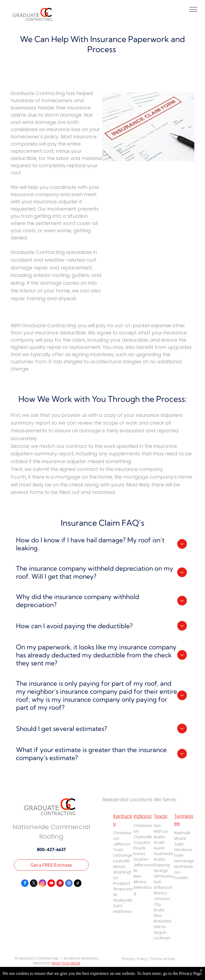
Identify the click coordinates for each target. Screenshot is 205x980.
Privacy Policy (135, 959)
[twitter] (34, 884)
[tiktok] (78, 884)
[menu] (193, 9)
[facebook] (25, 884)
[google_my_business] (69, 884)
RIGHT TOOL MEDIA (66, 963)
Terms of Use (163, 959)
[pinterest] (60, 884)
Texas (161, 816)
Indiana (143, 816)
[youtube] (51, 884)
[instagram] (42, 884)
